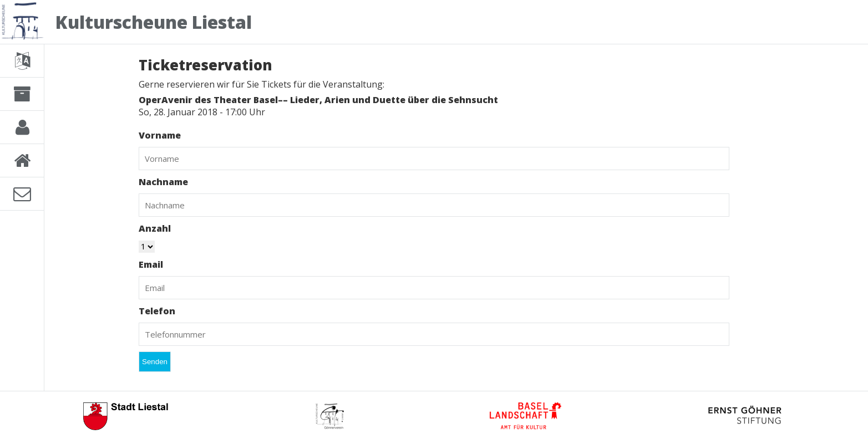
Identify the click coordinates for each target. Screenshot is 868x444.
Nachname (163, 182)
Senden (155, 362)
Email (151, 264)
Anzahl (155, 228)
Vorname (160, 135)
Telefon (157, 311)
